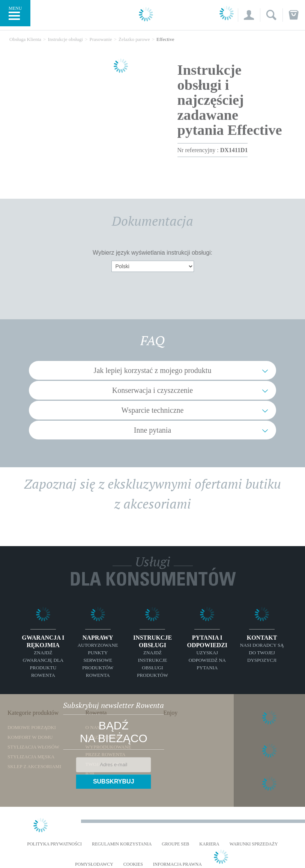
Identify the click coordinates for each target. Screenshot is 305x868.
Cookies (133, 864)
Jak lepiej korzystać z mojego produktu (153, 370)
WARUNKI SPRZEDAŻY (254, 844)
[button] (249, 15)
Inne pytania (152, 430)
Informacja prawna (177, 864)
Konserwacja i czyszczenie (152, 390)
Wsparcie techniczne (152, 410)
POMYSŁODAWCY (94, 864)
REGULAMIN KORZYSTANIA (122, 844)
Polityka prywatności (54, 844)
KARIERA (209, 844)
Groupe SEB (175, 844)
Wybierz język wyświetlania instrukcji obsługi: (152, 253)
